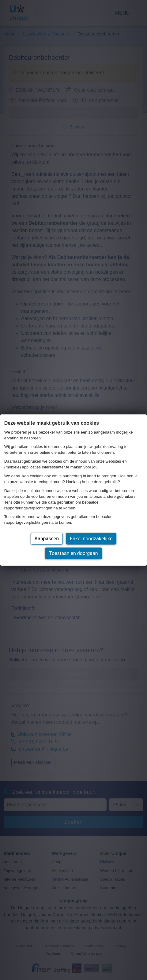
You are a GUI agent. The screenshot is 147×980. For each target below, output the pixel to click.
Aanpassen (47, 539)
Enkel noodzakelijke (91, 539)
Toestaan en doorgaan (73, 553)
